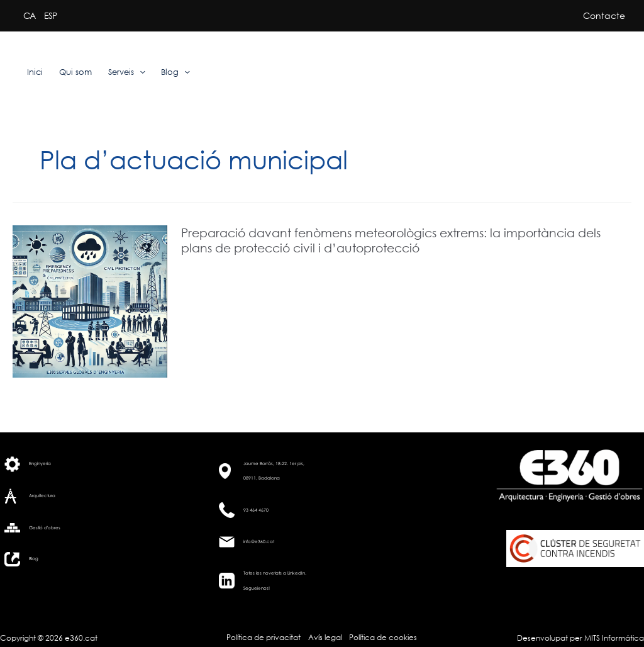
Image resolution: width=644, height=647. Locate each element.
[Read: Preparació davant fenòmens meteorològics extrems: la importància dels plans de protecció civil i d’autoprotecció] (90, 301)
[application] (140, 72)
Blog (175, 72)
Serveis (127, 72)
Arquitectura (42, 496)
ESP (50, 15)
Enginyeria (40, 464)
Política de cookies (383, 637)
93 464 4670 (256, 510)
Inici (35, 72)
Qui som (75, 72)
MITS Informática (613, 638)
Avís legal (325, 637)
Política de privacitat (264, 637)
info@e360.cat (259, 542)
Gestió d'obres (45, 528)
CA (29, 15)
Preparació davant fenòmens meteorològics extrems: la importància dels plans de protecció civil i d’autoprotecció (391, 240)
